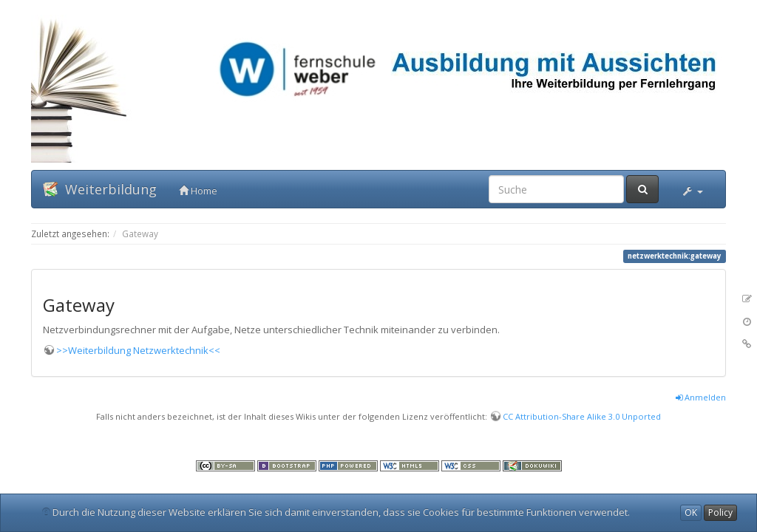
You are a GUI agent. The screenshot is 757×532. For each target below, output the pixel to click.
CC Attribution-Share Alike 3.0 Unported (582, 416)
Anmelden (701, 397)
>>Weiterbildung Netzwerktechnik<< (138, 350)
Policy (720, 512)
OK (691, 512)
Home (198, 191)
